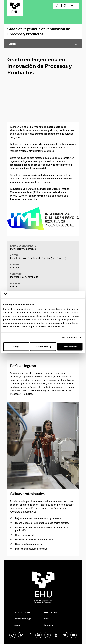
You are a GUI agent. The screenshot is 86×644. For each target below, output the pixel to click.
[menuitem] (74, 6)
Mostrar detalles (69, 337)
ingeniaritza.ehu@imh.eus (24, 277)
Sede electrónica (22, 612)
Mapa (46, 619)
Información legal (23, 619)
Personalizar (43, 347)
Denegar (16, 347)
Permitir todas (70, 347)
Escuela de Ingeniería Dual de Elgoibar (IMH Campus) (38, 258)
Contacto (48, 625)
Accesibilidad (50, 612)
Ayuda (17, 625)
